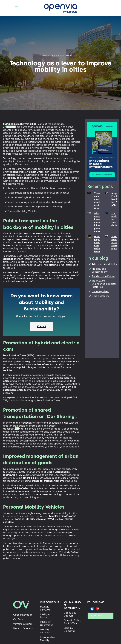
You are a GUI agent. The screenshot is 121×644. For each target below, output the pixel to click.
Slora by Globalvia (69, 629)
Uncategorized (100, 291)
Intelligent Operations (47, 623)
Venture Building (22, 624)
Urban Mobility (100, 296)
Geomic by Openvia (70, 614)
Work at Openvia (23, 628)
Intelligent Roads (46, 616)
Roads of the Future (103, 276)
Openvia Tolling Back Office (72, 622)
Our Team (19, 619)
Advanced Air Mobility (104, 264)
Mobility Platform (45, 608)
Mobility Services (45, 631)
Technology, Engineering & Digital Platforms (104, 284)
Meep (20, 184)
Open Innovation (23, 615)
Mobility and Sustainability (100, 270)
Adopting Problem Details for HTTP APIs (116, 199)
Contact (97, 616)
